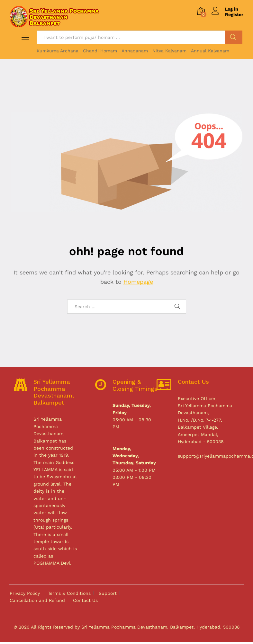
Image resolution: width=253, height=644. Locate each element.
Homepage (138, 282)
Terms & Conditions (69, 593)
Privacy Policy (25, 593)
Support (108, 593)
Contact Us (85, 600)
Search (234, 37)
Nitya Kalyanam (169, 51)
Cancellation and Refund (37, 600)
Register (234, 14)
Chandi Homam (100, 51)
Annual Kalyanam (210, 51)
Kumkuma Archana (58, 51)
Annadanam (135, 51)
